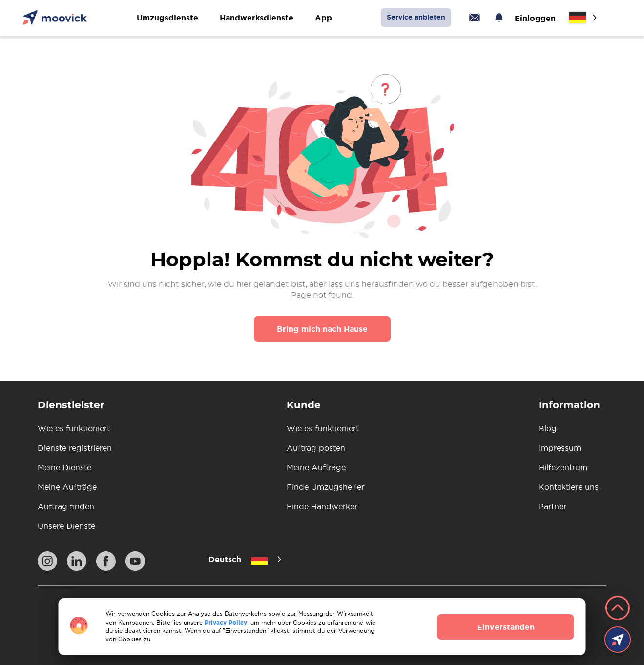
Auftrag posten (316, 448)
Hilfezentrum (563, 467)
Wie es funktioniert (74, 428)
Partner (552, 506)
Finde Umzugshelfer (325, 487)
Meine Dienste (64, 467)
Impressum (560, 448)
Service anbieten (416, 17)
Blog (548, 428)
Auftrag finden (66, 506)
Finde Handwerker (322, 506)
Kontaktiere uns (569, 487)
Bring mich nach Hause (322, 329)
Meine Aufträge (67, 487)
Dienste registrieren (75, 448)
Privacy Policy (226, 622)
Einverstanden (506, 627)
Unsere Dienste (66, 526)
